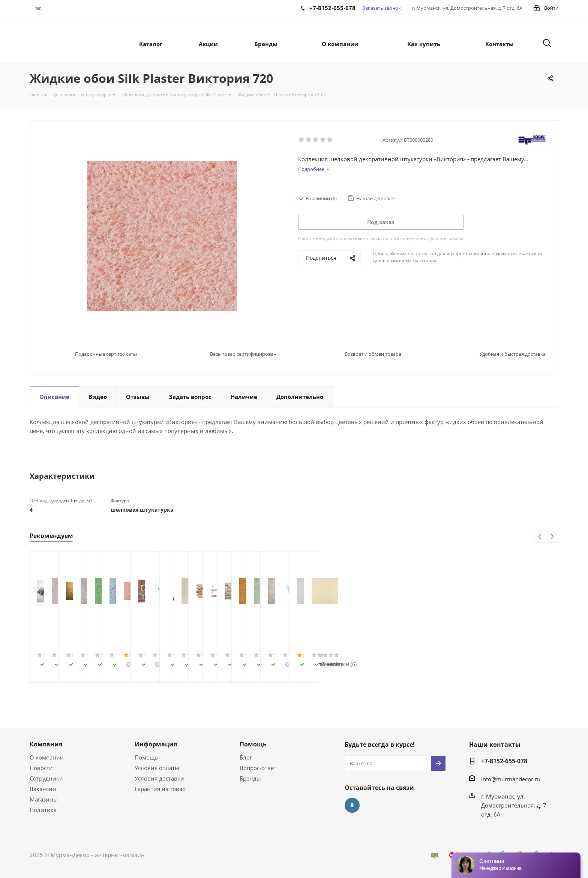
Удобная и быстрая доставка (513, 354)
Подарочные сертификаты (106, 354)
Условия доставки (159, 778)
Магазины (44, 799)
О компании (47, 757)
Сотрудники (46, 778)
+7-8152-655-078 (504, 761)
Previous (540, 537)
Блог (246, 757)
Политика (43, 810)
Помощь (146, 757)
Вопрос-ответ (258, 768)
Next (552, 537)
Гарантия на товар (160, 789)
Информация (156, 744)
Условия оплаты (157, 768)
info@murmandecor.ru (511, 779)
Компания (46, 744)
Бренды (250, 778)
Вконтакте (38, 8)
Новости (41, 768)
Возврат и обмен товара (373, 354)
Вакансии (43, 789)
